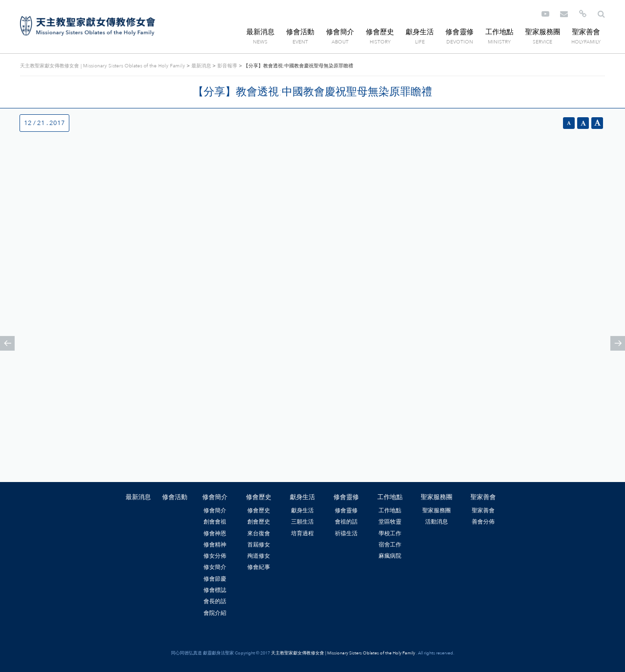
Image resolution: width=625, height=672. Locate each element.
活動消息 (437, 522)
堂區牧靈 (390, 522)
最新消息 (261, 32)
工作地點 (500, 32)
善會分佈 (483, 522)
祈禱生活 (346, 533)
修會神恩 (215, 533)
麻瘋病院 (390, 556)
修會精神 (215, 545)
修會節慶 (215, 579)
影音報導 (227, 66)
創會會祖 (215, 522)
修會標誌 (215, 590)
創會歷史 (259, 522)
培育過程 (302, 533)
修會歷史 (380, 32)
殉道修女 (259, 556)
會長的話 (215, 601)
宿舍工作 (390, 545)
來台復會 (259, 533)
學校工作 (390, 533)
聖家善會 (586, 32)
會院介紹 (215, 613)
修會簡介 (340, 32)
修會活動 (300, 32)
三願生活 (302, 522)
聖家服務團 (542, 32)
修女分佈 (215, 556)
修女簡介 (215, 567)
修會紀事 (259, 567)
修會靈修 (459, 32)
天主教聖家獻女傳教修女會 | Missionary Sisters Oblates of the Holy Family (88, 26)
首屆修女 (259, 545)
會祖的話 (346, 522)
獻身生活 (420, 32)
